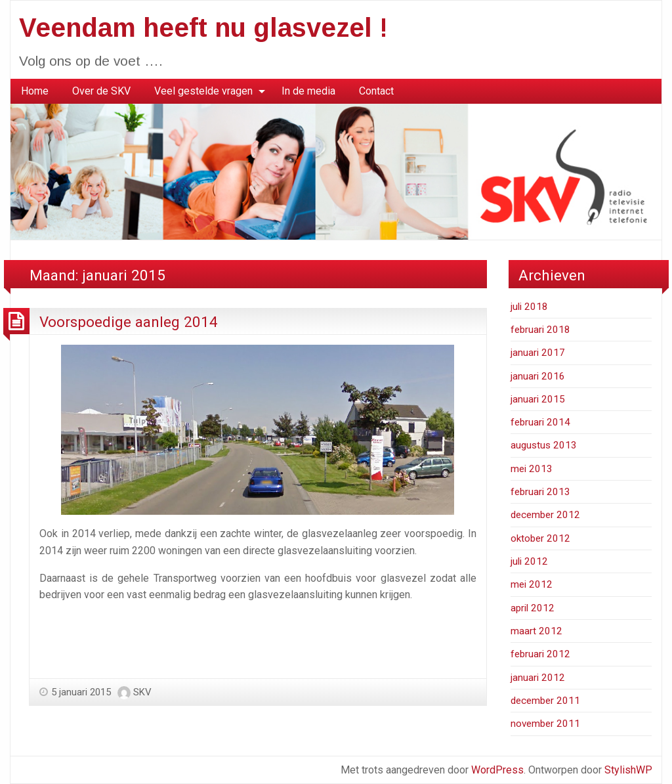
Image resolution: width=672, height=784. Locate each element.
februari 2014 (540, 422)
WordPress (497, 770)
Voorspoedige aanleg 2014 (129, 322)
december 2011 (545, 701)
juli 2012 (529, 561)
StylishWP (628, 770)
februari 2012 (540, 654)
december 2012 (545, 515)
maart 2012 (536, 631)
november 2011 (545, 724)
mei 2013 (532, 469)
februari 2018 (540, 330)
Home (35, 91)
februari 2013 (540, 492)
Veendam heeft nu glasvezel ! (203, 28)
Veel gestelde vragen (203, 91)
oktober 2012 (540, 538)
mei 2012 (532, 584)
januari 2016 (538, 376)
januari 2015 (538, 399)
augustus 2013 (544, 445)
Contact (376, 91)
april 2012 (533, 608)
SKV (142, 692)
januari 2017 (538, 353)
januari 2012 (538, 678)
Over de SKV (101, 91)
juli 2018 (529, 307)
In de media (308, 91)
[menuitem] (35, 91)
